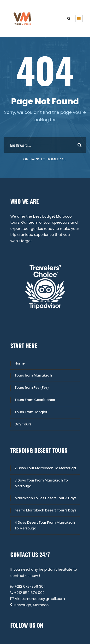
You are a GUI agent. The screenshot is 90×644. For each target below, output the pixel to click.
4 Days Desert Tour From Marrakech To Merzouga (45, 525)
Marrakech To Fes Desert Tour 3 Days (46, 498)
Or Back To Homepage (45, 159)
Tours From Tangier (31, 412)
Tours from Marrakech (33, 375)
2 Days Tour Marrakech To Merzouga (45, 468)
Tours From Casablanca (35, 400)
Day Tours (23, 424)
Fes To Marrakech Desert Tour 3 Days (46, 510)
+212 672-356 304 (30, 586)
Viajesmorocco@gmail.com (40, 599)
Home (20, 363)
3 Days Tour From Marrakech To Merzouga (41, 483)
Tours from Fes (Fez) (32, 388)
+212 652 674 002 (29, 593)
